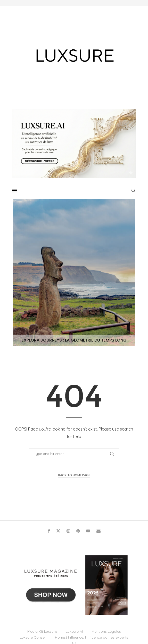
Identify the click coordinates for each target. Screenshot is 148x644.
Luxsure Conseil (33, 637)
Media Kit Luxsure (42, 631)
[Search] (133, 191)
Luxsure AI (74, 631)
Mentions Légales (106, 631)
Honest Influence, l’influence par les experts (92, 637)
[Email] (98, 531)
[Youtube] (88, 531)
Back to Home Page (74, 475)
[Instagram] (68, 531)
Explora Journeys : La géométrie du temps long (74, 340)
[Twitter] (58, 531)
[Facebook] (49, 531)
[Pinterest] (78, 531)
